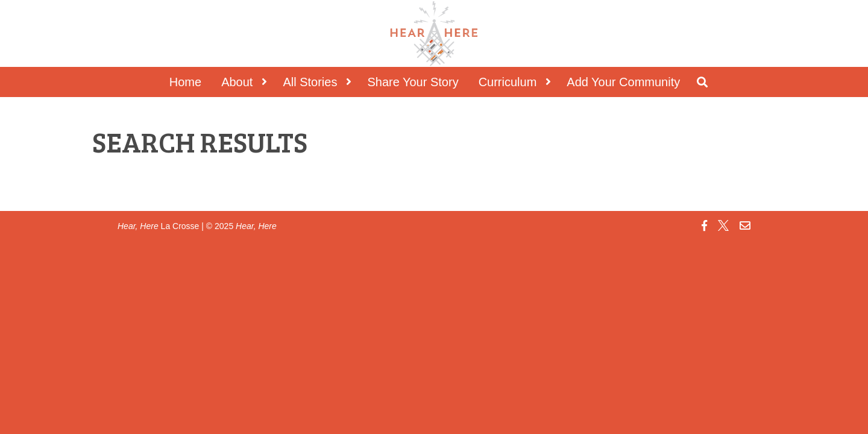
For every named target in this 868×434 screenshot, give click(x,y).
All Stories (310, 82)
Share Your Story (413, 82)
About (237, 82)
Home (185, 82)
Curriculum (508, 82)
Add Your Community (623, 82)
